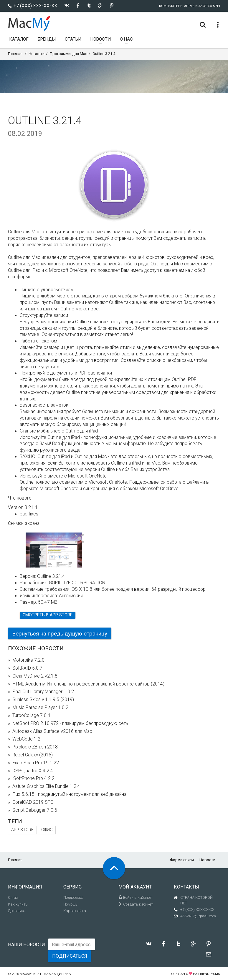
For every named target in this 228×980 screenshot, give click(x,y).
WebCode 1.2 (26, 739)
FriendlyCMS (209, 974)
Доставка (17, 911)
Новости (37, 54)
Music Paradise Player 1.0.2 (40, 708)
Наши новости (27, 945)
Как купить (18, 904)
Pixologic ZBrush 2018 (35, 747)
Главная (15, 54)
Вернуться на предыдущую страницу (60, 634)
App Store (22, 830)
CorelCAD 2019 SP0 (33, 802)
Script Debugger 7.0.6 (35, 810)
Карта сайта (75, 911)
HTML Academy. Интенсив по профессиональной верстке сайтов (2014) (88, 684)
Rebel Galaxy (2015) (33, 755)
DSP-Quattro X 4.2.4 (33, 771)
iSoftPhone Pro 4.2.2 (33, 778)
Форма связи (182, 860)
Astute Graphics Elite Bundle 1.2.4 (46, 786)
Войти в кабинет (135, 897)
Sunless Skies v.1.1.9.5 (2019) (43, 700)
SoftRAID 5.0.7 (27, 668)
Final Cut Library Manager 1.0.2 (43, 692)
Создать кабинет (136, 904)
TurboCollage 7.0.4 (31, 716)
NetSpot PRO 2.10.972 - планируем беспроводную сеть (70, 723)
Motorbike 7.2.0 (28, 660)
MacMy (26, 974)
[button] (79, 539)
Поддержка (73, 897)
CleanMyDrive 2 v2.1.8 (35, 676)
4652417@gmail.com (198, 916)
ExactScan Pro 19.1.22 (36, 763)
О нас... (14, 897)
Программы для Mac (68, 54)
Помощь (70, 904)
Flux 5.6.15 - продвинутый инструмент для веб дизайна (69, 794)
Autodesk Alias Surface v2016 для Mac (52, 731)
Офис (47, 830)
